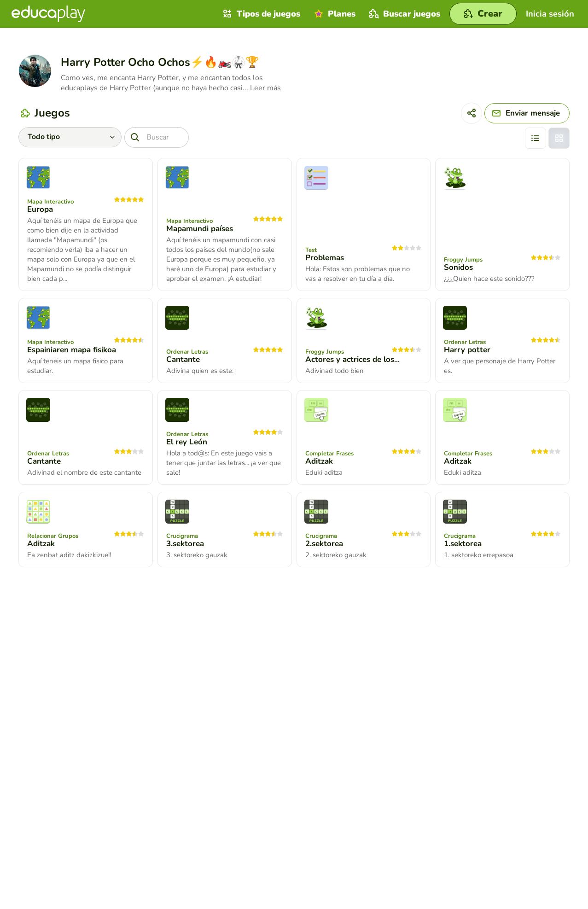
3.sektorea (185, 544)
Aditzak (319, 461)
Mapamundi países (200, 229)
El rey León (187, 442)
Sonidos (458, 267)
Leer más (265, 88)
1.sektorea (463, 544)
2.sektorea (324, 544)
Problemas (325, 258)
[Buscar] (157, 137)
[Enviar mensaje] (527, 113)
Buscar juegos (404, 14)
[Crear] (483, 14)
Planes (334, 14)
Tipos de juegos (260, 14)
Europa (40, 209)
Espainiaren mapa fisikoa (72, 350)
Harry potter (467, 350)
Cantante (183, 359)
